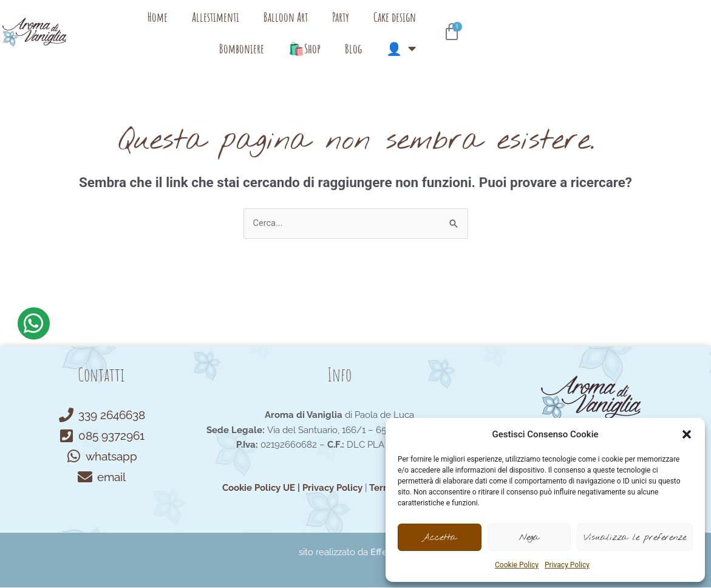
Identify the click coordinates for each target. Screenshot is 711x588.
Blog (584, 27)
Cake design (404, 27)
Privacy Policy (567, 565)
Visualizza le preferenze (635, 538)
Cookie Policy (517, 565)
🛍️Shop (535, 27)
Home (167, 27)
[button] (687, 434)
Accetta (439, 538)
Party (350, 27)
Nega (529, 538)
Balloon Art (295, 27)
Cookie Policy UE (259, 488)
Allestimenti (225, 27)
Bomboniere (472, 27)
